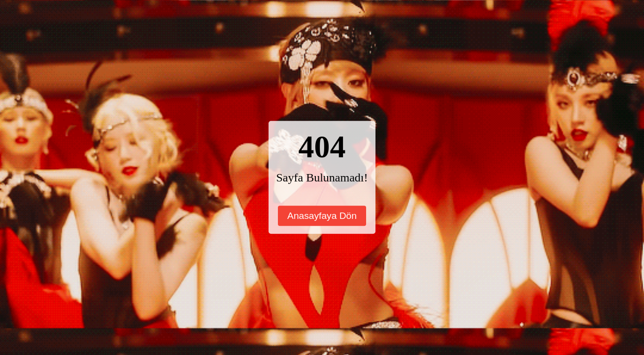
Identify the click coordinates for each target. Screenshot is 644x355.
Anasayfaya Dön (322, 216)
